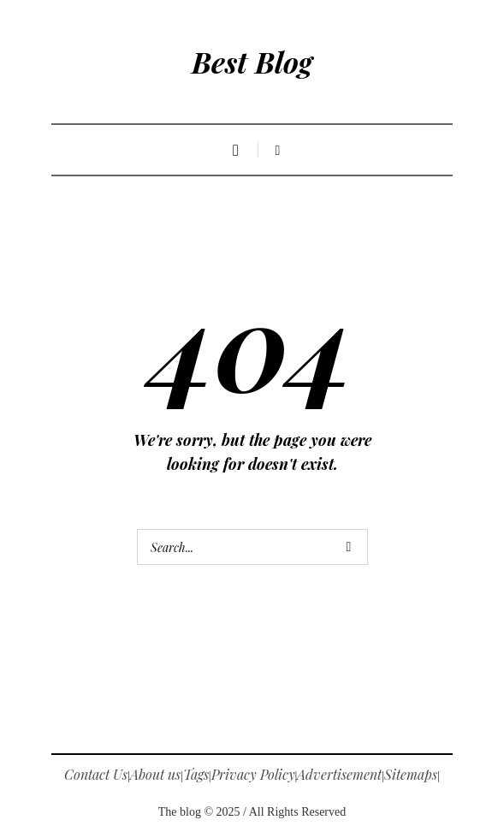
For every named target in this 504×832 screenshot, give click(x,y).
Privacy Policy (253, 774)
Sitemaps (411, 774)
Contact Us (96, 774)
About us (155, 774)
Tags (196, 774)
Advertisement (339, 774)
